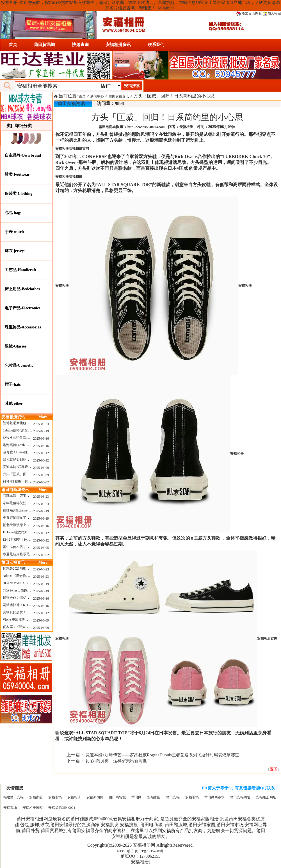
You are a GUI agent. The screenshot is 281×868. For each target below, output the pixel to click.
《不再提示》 (166, 8)
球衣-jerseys (15, 251)
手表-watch (14, 232)
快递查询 (80, 45)
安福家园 (36, 797)
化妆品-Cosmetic (19, 365)
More (43, 417)
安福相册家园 (33, 808)
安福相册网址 (266, 797)
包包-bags (13, 213)
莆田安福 (173, 797)
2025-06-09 (41, 468)
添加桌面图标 (249, 13)
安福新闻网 (95, 797)
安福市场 (55, 797)
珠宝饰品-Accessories (23, 327)
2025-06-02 (41, 482)
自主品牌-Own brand (23, 155)
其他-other (14, 404)
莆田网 (136, 797)
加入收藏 (272, 13)
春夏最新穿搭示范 (16, 554)
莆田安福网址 (240, 797)
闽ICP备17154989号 (149, 851)
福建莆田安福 (13, 797)
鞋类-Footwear (17, 174)
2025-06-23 (41, 424)
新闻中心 (97, 96)
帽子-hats (13, 384)
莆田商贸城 (117, 797)
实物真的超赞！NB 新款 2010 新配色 (30, 612)
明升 (131, 851)
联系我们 (156, 45)
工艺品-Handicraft (21, 270)
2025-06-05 (41, 548)
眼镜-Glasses (16, 346)
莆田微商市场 (214, 797)
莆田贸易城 (44, 45)
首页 (13, 45)
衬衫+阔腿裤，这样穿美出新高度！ (29, 481)
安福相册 (74, 797)
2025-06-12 (41, 453)
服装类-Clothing (19, 194)
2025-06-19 (41, 431)
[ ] (274, 769)
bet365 (122, 851)
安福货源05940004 (62, 808)
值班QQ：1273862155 (141, 856)
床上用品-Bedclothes (22, 289)
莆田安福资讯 (119, 96)
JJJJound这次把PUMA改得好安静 (27, 532)
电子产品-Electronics (23, 308)
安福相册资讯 (118, 45)
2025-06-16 (41, 438)
